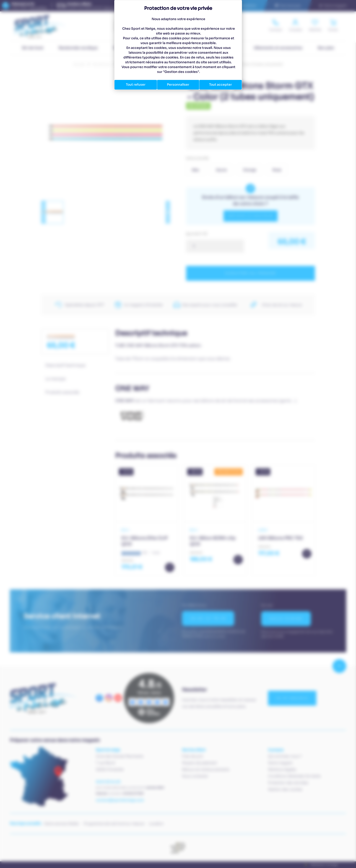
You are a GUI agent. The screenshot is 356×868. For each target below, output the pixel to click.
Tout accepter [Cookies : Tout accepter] (221, 85)
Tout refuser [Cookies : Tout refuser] (136, 85)
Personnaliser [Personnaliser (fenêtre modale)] (178, 85)
